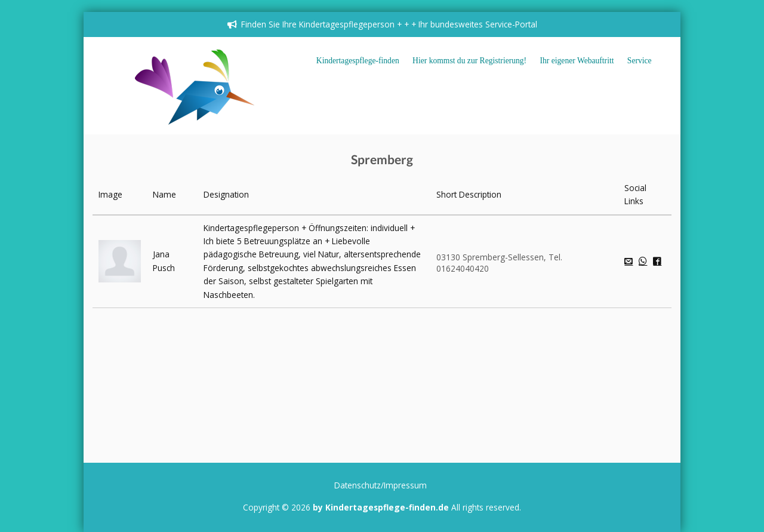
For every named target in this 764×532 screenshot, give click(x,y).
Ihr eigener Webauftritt (577, 61)
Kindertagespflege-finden (358, 61)
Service (640, 61)
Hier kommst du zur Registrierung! (469, 61)
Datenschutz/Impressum (381, 485)
